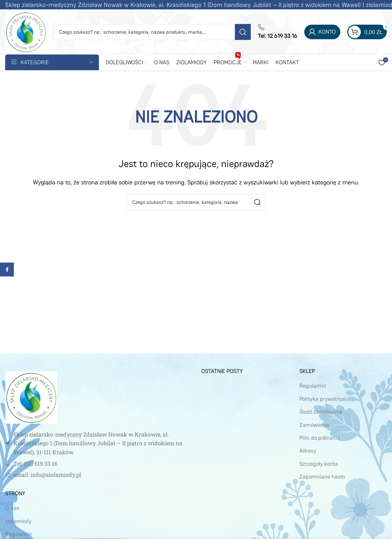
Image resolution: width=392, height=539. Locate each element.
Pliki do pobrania (320, 438)
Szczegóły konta (319, 464)
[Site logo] (26, 31)
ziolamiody (18, 521)
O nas (12, 508)
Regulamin (19, 534)
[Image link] (31, 397)
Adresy (308, 451)
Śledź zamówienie (321, 412)
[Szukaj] (152, 32)
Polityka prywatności (325, 399)
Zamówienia (314, 425)
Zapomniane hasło (322, 477)
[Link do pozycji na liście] (98, 464)
